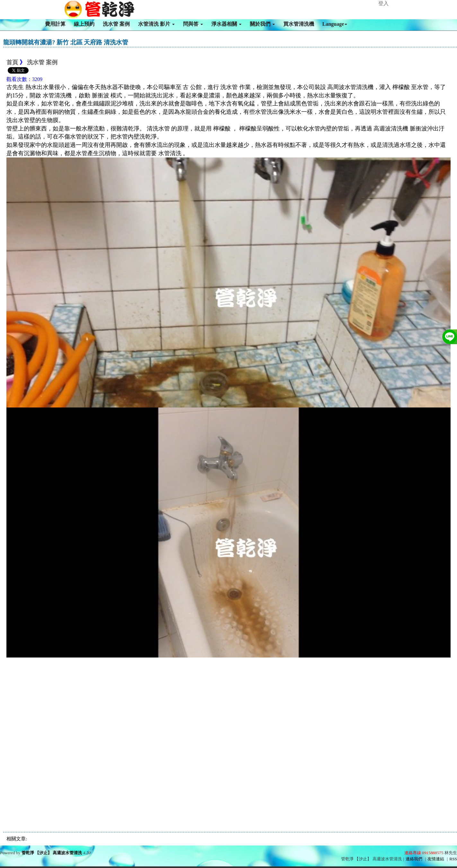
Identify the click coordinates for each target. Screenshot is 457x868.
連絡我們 (414, 859)
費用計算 (55, 24)
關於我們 (262, 24)
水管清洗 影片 (156, 24)
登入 (383, 3)
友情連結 (436, 859)
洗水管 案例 (116, 24)
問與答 (193, 24)
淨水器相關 (226, 24)
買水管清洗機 (299, 24)
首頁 (12, 62)
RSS (453, 859)
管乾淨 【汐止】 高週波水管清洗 (52, 853)
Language (335, 24)
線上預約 (84, 24)
